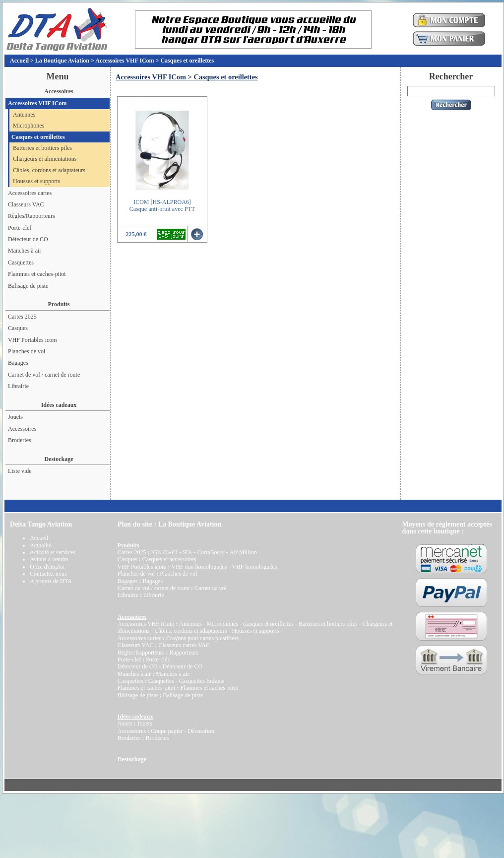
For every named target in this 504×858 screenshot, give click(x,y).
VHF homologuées (254, 567)
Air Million (243, 552)
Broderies (20, 440)
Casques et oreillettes (187, 61)
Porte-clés (158, 660)
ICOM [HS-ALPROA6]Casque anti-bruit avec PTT (162, 205)
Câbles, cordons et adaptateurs (49, 170)
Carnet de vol (211, 588)
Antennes (24, 115)
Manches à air (25, 251)
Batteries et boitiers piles (42, 148)
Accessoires (22, 429)
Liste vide (20, 471)
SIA (187, 552)
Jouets (15, 417)
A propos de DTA (51, 581)
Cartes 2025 (22, 317)
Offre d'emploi (47, 567)
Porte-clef (20, 228)
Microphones (29, 126)
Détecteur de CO (28, 239)
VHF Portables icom (32, 340)
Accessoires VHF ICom (125, 61)
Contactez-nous (48, 574)
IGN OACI (164, 552)
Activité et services (53, 552)
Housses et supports (36, 181)
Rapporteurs (184, 653)
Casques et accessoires (169, 559)
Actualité (41, 545)
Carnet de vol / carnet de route (44, 375)
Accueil (19, 61)
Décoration (201, 731)
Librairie (18, 386)
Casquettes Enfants (202, 681)
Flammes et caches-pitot (37, 274)
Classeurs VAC (26, 204)
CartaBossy (211, 552)
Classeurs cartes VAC (184, 645)
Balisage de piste (28, 286)
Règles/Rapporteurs (31, 216)
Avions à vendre (49, 559)
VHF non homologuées (199, 567)
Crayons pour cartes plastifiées (203, 638)
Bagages (18, 363)
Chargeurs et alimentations (45, 159)
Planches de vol (27, 351)
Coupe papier (167, 731)
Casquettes (21, 263)
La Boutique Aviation (62, 61)
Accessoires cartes (30, 193)
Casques (18, 328)
